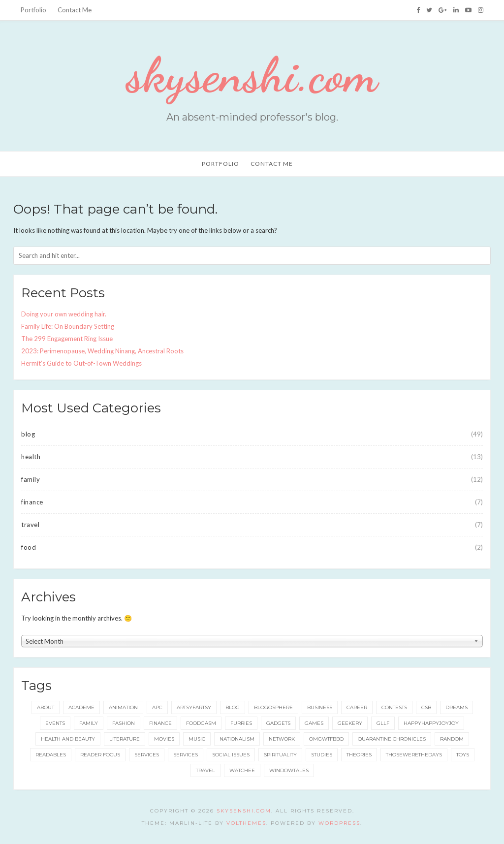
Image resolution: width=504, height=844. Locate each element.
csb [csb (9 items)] (426, 707)
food (29, 547)
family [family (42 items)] (89, 723)
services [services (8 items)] (186, 755)
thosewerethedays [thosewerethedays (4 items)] (414, 755)
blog (28, 434)
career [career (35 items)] (357, 707)
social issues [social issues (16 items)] (231, 755)
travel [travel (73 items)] (205, 770)
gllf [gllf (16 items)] (383, 723)
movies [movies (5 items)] (164, 739)
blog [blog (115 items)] (233, 707)
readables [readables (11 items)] (51, 755)
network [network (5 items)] (282, 739)
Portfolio (33, 10)
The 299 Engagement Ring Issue (67, 339)
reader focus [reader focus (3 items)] (100, 755)
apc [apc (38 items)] (157, 707)
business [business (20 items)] (320, 707)
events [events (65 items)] (55, 723)
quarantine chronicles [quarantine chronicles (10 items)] (392, 739)
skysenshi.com (252, 75)
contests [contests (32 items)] (394, 707)
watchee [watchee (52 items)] (242, 770)
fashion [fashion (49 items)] (124, 723)
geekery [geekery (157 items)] (350, 723)
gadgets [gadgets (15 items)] (278, 723)
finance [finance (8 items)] (160, 723)
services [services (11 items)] (147, 755)
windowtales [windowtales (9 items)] (289, 770)
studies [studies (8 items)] (322, 755)
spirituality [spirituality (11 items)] (280, 755)
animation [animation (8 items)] (123, 707)
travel (30, 525)
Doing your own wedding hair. (64, 314)
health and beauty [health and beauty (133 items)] (68, 739)
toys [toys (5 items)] (463, 755)
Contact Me (75, 10)
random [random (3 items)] (452, 739)
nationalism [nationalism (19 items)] (237, 739)
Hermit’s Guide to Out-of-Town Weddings (81, 363)
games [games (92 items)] (314, 723)
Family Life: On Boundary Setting (68, 326)
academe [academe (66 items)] (81, 707)
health (31, 457)
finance (32, 502)
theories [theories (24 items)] (359, 755)
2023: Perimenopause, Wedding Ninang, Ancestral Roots (102, 351)
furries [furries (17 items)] (241, 723)
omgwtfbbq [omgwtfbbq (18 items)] (326, 739)
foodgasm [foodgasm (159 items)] (201, 723)
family (31, 479)
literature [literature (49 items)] (125, 739)
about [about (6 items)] (46, 707)
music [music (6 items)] (197, 739)
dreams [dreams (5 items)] (457, 707)
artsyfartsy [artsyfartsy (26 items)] (194, 707)
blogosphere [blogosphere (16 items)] (273, 707)
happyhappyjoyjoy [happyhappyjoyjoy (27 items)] (431, 723)
